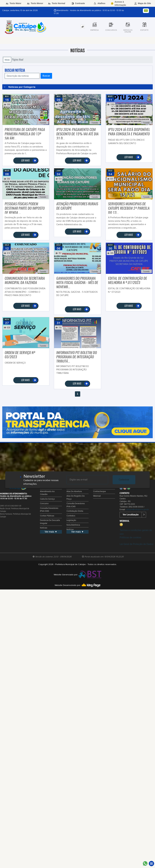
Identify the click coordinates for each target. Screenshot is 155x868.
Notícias (44, 528)
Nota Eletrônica (73, 525)
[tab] (83, 27)
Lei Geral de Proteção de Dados (136, 544)
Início (7, 60)
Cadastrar (124, 480)
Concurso (44, 504)
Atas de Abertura (74, 492)
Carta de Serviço (47, 499)
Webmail (97, 496)
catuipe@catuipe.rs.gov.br (137, 510)
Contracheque (99, 492)
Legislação (71, 520)
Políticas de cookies (130, 537)
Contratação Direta (75, 511)
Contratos (71, 516)
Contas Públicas (47, 516)
